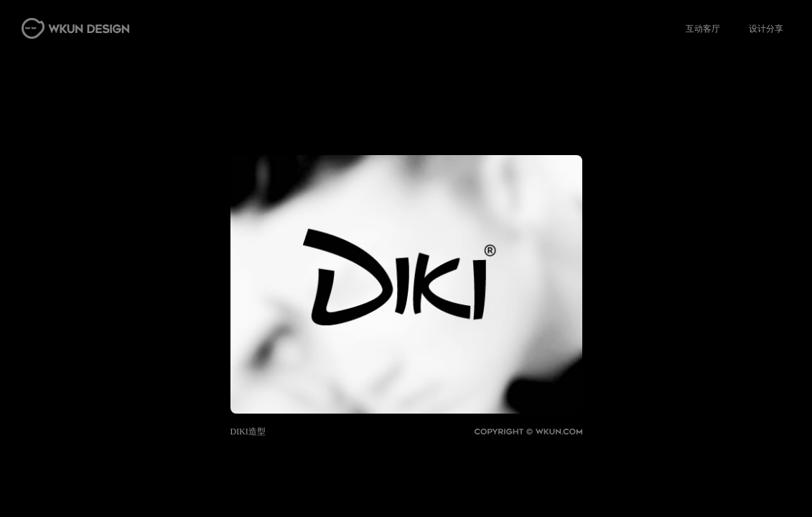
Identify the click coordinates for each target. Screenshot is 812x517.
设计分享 (766, 29)
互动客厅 (703, 29)
